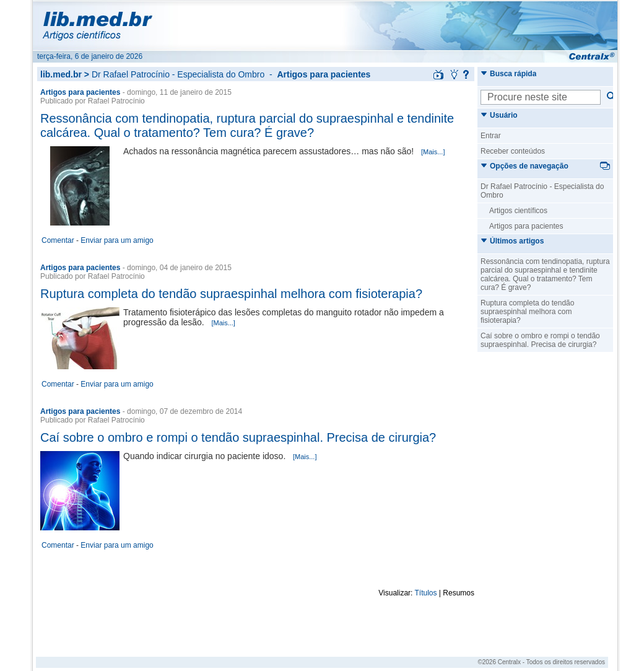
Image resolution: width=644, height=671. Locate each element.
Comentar (58, 240)
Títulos (426, 593)
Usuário (499, 115)
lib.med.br (61, 74)
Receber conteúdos (513, 151)
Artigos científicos (518, 211)
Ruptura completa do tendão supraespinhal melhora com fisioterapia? (231, 294)
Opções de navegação (524, 166)
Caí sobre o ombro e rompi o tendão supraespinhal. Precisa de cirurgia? (238, 437)
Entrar (491, 136)
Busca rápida (508, 74)
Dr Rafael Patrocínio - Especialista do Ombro (178, 74)
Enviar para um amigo (117, 240)
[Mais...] (433, 152)
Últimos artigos (512, 241)
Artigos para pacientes (526, 226)
